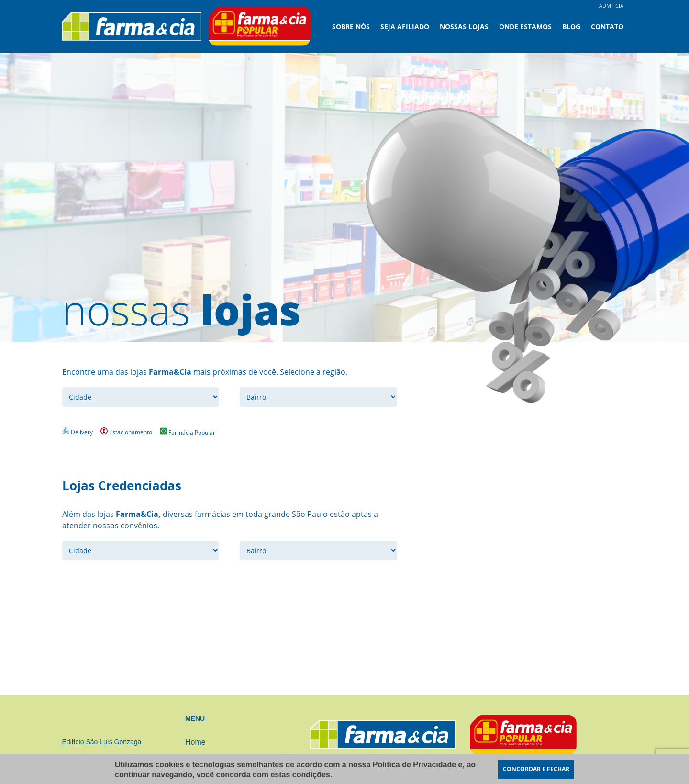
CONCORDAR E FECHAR (536, 769)
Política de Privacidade (414, 765)
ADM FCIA (611, 6)
